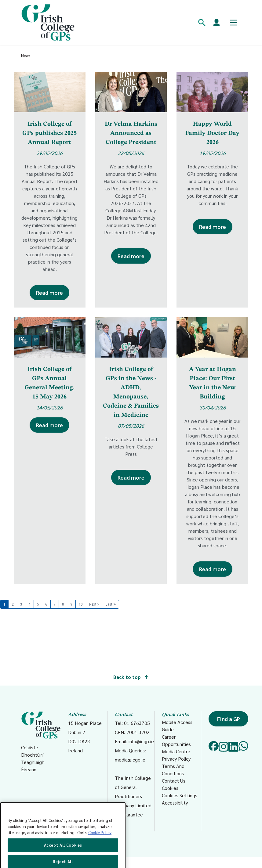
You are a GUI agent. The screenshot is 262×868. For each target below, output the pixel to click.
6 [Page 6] (46, 604)
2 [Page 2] (13, 604)
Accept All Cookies (63, 855)
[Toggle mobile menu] (234, 23)
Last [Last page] (109, 604)
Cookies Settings (180, 795)
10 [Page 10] (81, 604)
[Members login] (217, 23)
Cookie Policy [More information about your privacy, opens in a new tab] (100, 843)
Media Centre (176, 751)
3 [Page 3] (21, 604)
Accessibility (175, 803)
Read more (49, 292)
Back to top (131, 677)
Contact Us (174, 781)
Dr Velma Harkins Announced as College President (131, 133)
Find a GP (229, 719)
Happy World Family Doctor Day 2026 (212, 133)
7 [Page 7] (55, 604)
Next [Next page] (93, 604)
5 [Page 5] (38, 604)
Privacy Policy (176, 759)
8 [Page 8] (63, 604)
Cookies (170, 788)
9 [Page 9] (71, 604)
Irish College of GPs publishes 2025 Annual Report (49, 133)
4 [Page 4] (29, 604)
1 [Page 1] (4, 604)
